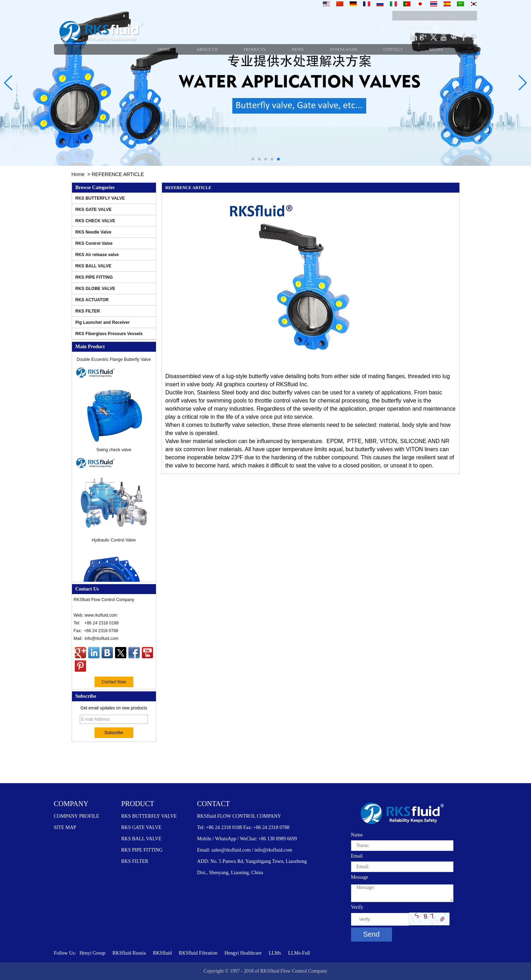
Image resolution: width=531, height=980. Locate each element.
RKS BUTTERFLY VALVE (100, 198)
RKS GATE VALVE (94, 210)
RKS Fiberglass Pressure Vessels (109, 334)
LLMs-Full (299, 953)
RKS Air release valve (97, 255)
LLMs (275, 953)
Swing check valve (114, 452)
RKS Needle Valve (93, 232)
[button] (253, 159)
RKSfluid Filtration (198, 953)
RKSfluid (162, 953)
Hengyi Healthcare (243, 953)
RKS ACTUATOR (92, 300)
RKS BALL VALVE (93, 266)
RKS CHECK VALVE (95, 221)
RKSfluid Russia (129, 953)
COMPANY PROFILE (77, 816)
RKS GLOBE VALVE (95, 289)
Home (78, 174)
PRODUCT (138, 804)
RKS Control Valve (94, 243)
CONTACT (214, 804)
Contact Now (114, 682)
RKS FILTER (88, 311)
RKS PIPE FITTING (94, 277)
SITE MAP (65, 827)
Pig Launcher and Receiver (103, 322)
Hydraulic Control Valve (114, 543)
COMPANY (71, 804)
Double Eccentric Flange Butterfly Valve (114, 362)
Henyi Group (92, 953)
